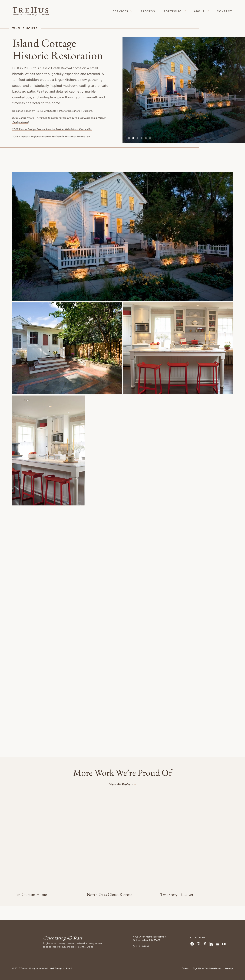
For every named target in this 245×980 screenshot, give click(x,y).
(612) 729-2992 (141, 946)
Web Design (56, 968)
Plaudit (69, 968)
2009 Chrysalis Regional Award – (51, 137)
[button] (122, 236)
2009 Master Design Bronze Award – (52, 129)
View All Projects (121, 784)
